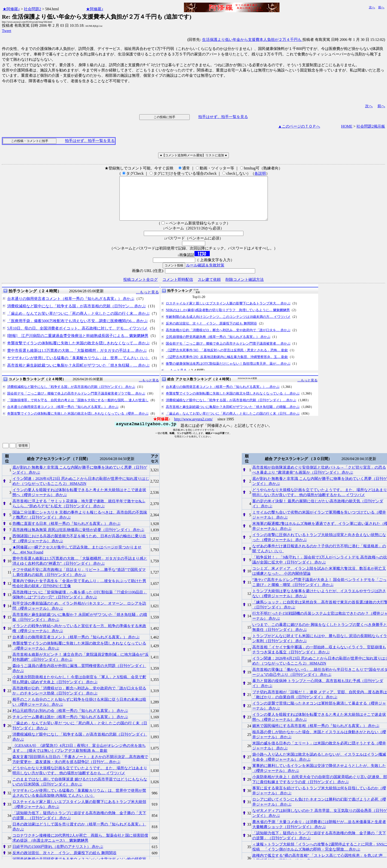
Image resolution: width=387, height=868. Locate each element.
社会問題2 (32, 9)
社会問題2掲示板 (371, 126)
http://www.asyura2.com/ (193, 428)
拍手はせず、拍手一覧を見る (223, 117)
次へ (372, 7)
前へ (381, 7)
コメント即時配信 (178, 288)
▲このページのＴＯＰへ (299, 126)
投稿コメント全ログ (140, 288)
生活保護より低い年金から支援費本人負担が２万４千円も (252, 40)
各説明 (260, 173)
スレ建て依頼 (209, 288)
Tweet (7, 31)
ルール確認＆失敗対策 (205, 274)
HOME (347, 126)
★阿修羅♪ (11, 9)
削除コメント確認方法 (245, 288)
